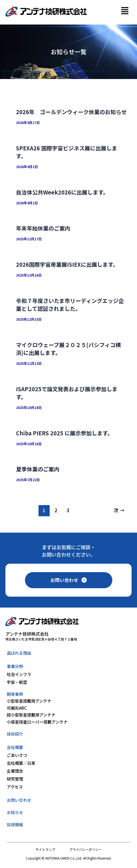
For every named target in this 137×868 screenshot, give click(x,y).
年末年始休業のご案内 (43, 228)
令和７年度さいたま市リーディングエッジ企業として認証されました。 (70, 305)
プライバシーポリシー (85, 849)
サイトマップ (45, 849)
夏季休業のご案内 (38, 469)
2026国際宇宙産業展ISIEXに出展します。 (67, 264)
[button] (125, 11)
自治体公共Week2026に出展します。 (62, 192)
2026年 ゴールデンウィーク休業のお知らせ (71, 112)
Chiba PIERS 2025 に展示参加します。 (64, 433)
